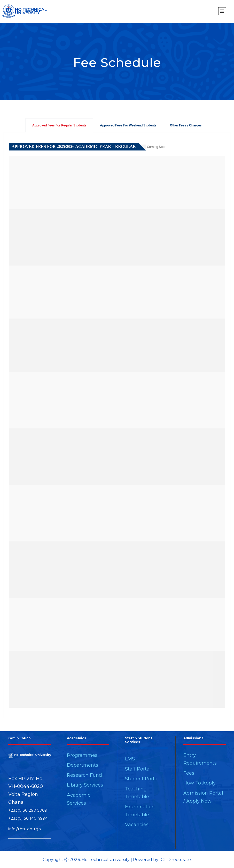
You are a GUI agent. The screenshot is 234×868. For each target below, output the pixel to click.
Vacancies (137, 825)
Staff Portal (138, 769)
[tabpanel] (117, 425)
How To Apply (200, 783)
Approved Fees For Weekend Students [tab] (128, 125)
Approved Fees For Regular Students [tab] (59, 125)
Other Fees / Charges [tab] (186, 125)
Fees (189, 773)
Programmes (82, 755)
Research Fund (84, 775)
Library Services (85, 785)
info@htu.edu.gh (25, 829)
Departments (83, 765)
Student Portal (142, 779)
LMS (130, 759)
